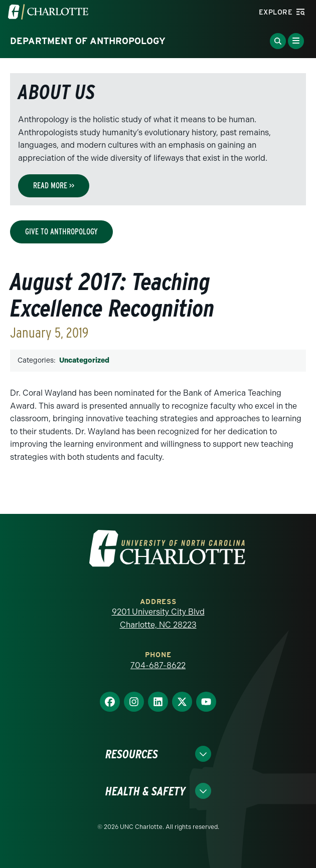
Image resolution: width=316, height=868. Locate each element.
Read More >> (54, 186)
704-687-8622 (158, 665)
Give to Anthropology (61, 232)
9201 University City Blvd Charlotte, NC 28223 (158, 618)
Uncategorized (84, 360)
